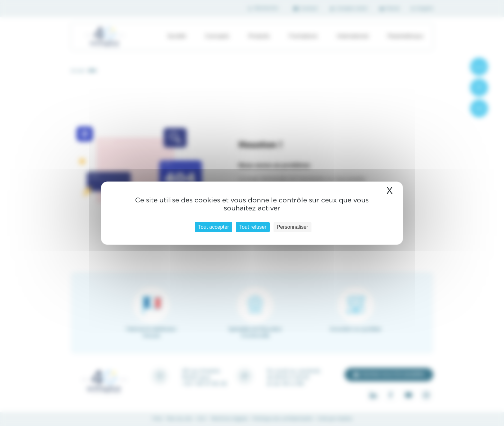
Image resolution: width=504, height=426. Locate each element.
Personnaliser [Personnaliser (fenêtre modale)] (292, 227)
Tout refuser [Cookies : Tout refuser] (253, 227)
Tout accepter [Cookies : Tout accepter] (213, 227)
